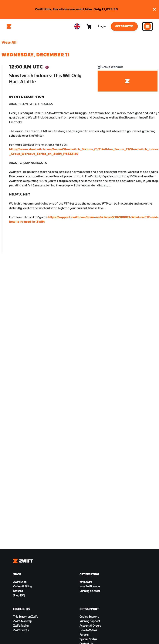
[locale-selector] (77, 26)
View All (9, 42)
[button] (154, 10)
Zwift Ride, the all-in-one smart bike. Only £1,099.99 (77, 9)
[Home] (9, 26)
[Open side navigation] (147, 26)
